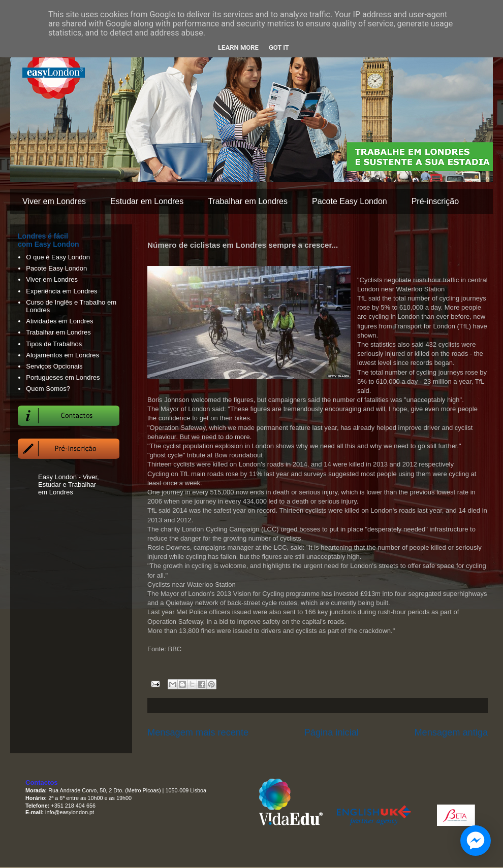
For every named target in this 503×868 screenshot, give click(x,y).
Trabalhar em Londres (248, 201)
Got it (279, 47)
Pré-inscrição (435, 201)
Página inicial (332, 732)
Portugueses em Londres (63, 377)
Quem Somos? (48, 389)
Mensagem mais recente (198, 732)
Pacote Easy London (350, 201)
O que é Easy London (58, 257)
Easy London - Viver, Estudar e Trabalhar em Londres (69, 485)
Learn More (238, 47)
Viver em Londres (54, 201)
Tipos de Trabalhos (54, 344)
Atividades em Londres (59, 321)
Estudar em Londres (147, 201)
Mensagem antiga (451, 732)
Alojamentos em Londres (62, 355)
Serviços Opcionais (54, 366)
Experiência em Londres (61, 291)
